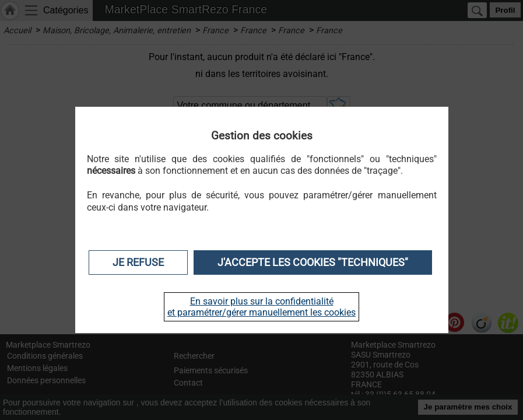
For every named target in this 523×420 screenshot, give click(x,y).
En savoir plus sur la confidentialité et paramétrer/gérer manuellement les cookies (261, 307)
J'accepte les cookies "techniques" (313, 262)
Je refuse (138, 262)
